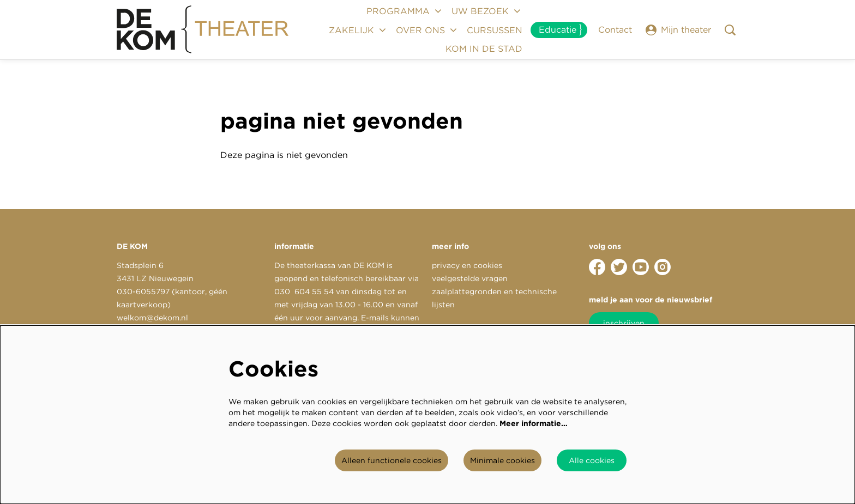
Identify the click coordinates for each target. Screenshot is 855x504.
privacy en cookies (467, 265)
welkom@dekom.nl (152, 318)
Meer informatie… (534, 423)
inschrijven (624, 323)
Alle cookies (592, 460)
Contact (615, 30)
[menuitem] (495, 30)
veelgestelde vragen (470, 278)
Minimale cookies (502, 460)
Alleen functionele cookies (392, 460)
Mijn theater (678, 30)
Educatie (558, 30)
